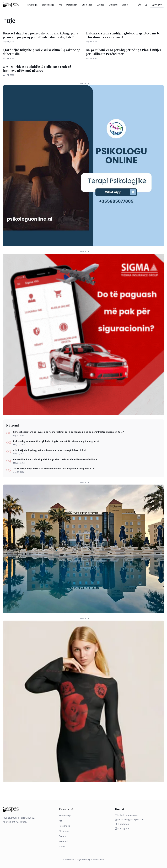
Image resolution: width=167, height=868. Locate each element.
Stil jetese (87, 5)
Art (60, 5)
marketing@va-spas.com (130, 820)
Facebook (122, 824)
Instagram (122, 829)
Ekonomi (113, 5)
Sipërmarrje (48, 5)
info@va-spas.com (126, 815)
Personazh (72, 5)
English (157, 5)
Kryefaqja (33, 5)
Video (125, 5)
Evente (101, 5)
